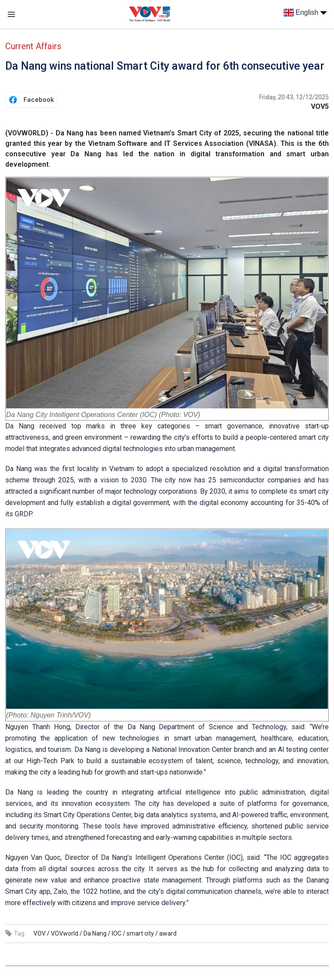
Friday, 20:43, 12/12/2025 (294, 97)
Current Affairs (33, 46)
